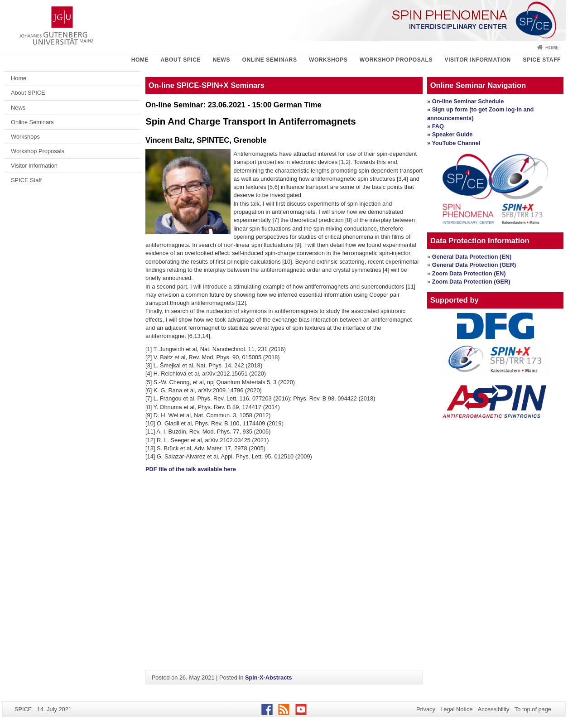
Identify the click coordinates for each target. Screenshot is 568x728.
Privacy (426, 709)
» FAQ (436, 126)
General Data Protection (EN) (472, 257)
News (221, 60)
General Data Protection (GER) (474, 265)
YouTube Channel (456, 143)
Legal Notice (456, 709)
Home (552, 48)
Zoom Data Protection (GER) (471, 282)
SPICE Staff (542, 60)
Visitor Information (478, 60)
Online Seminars (269, 60)
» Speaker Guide (450, 134)
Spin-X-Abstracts (269, 677)
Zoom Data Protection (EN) (469, 273)
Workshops (328, 60)
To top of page (533, 709)
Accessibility (494, 709)
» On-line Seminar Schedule (465, 101)
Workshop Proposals (396, 60)
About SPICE (181, 60)
